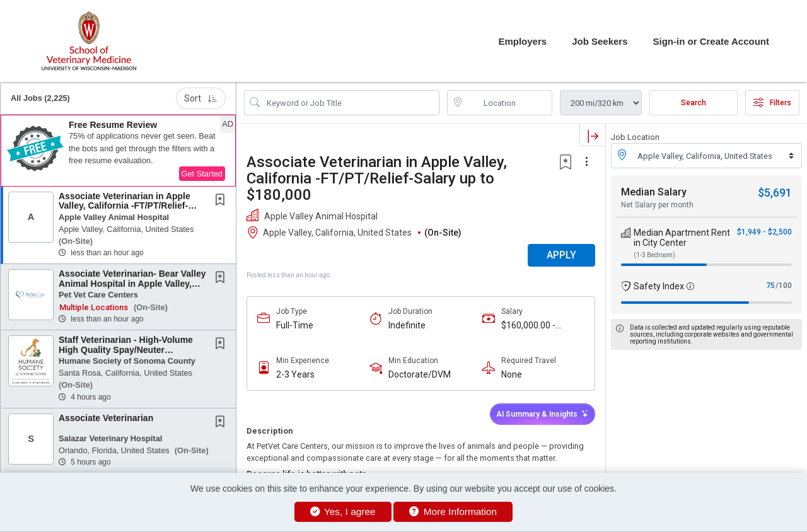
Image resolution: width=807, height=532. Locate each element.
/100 (784, 286)
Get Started (202, 174)
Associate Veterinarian (106, 418)
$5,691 (775, 193)
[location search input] (509, 103)
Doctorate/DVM (420, 374)
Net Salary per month (657, 205)
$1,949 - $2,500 (764, 232)
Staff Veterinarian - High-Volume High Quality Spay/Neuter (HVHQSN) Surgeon (126, 350)
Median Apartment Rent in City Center (682, 238)
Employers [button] (522, 41)
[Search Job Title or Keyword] (351, 103)
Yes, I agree (343, 512)
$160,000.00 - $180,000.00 (528, 326)
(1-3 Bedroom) (654, 255)
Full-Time (295, 325)
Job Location (635, 137)
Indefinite (407, 325)
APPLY (561, 255)
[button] (118, 151)
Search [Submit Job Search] (694, 103)
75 (770, 286)
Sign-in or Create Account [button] (711, 41)
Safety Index (659, 286)
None (512, 374)
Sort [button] (201, 98)
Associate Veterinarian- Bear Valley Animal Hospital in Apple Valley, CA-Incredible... (132, 283)
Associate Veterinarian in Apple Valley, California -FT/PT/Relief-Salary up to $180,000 (125, 206)
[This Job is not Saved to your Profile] (223, 201)
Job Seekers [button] (600, 41)
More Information (453, 512)
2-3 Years (295, 374)
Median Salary (654, 192)
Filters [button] (772, 103)
